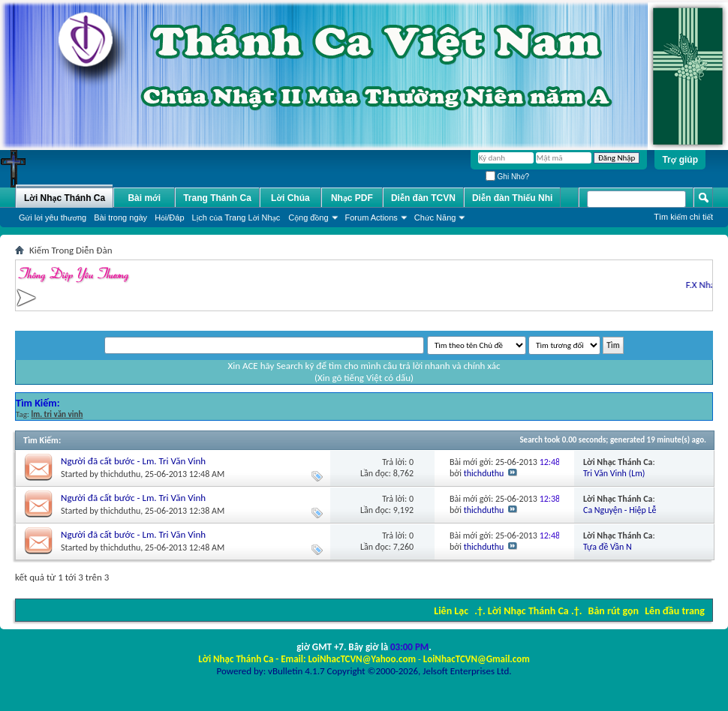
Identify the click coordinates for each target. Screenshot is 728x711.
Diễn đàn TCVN (423, 198)
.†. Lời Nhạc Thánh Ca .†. (528, 611)
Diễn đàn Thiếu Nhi (512, 198)
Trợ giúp (680, 160)
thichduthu (121, 474)
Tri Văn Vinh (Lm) (614, 473)
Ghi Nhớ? (507, 177)
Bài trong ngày (120, 217)
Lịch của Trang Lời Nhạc (236, 217)
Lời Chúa (290, 198)
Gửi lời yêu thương (53, 217)
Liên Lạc (451, 611)
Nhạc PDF (352, 198)
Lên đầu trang (675, 611)
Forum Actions (372, 217)
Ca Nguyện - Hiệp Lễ (620, 510)
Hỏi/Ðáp (169, 217)
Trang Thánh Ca (217, 198)
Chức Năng (435, 217)
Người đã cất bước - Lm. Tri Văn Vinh (133, 461)
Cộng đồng (308, 217)
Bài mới (144, 198)
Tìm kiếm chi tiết (683, 217)
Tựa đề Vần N (608, 547)
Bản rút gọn (614, 611)
